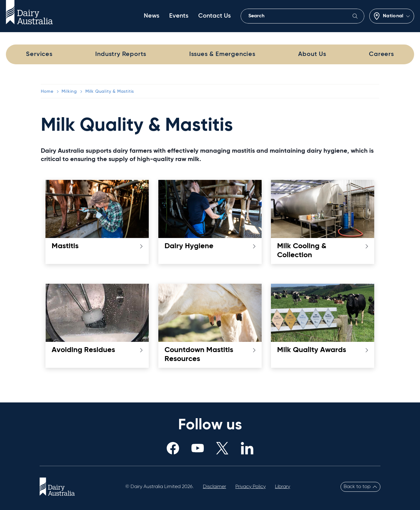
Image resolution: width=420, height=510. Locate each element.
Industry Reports (121, 54)
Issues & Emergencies (222, 54)
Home (47, 91)
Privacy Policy (251, 487)
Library (283, 487)
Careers (381, 54)
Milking (69, 91)
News (152, 16)
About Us (312, 54)
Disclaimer (214, 487)
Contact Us (214, 16)
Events (179, 16)
